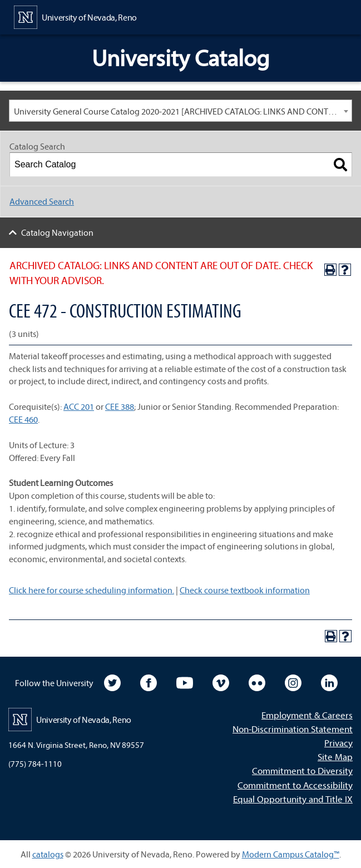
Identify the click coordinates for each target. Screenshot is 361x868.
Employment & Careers (307, 715)
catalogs (48, 854)
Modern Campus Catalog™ (291, 854)
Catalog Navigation (57, 232)
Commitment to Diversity (302, 770)
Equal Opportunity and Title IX (293, 799)
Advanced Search (42, 201)
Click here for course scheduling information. (92, 590)
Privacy (338, 743)
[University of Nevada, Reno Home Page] (75, 16)
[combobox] (180, 111)
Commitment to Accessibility (295, 785)
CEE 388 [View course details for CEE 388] (120, 406)
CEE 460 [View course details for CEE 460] (23, 419)
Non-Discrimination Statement (293, 729)
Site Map (335, 757)
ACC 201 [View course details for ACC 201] (79, 406)
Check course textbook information (245, 590)
